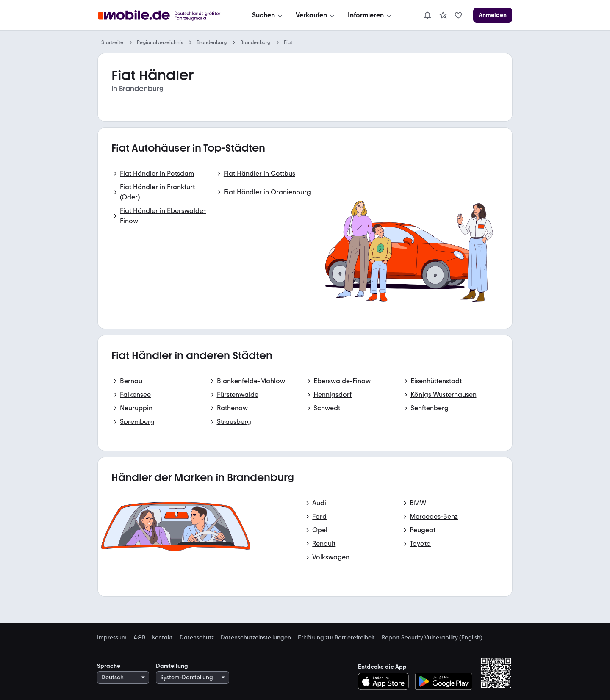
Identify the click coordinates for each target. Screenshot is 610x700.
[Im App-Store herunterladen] (386, 681)
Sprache (109, 666)
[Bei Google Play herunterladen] (444, 681)
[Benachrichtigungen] (427, 15)
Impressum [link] (112, 638)
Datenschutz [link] (197, 638)
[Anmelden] (493, 15)
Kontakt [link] (162, 638)
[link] (443, 15)
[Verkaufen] (316, 15)
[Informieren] (370, 15)
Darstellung (172, 666)
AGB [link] (139, 638)
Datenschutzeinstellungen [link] (256, 638)
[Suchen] (268, 15)
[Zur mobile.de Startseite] (161, 15)
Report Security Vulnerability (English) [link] (432, 638)
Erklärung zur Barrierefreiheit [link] (336, 638)
